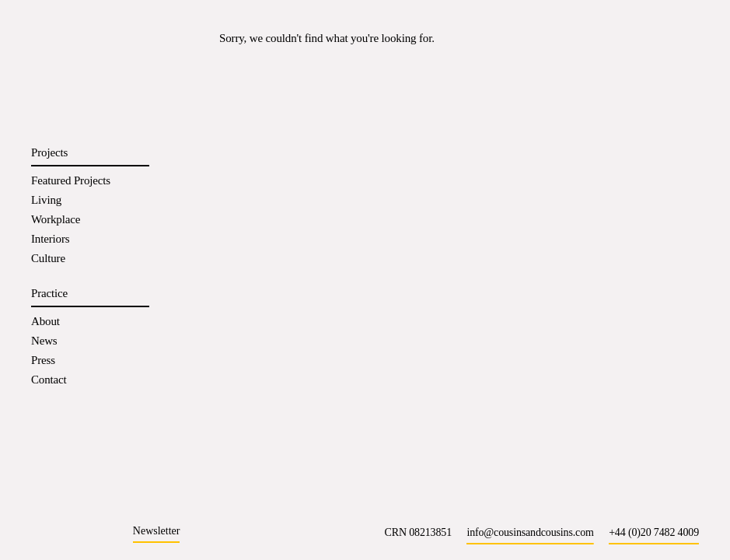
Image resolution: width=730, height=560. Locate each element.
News (44, 341)
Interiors (50, 239)
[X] (107, 532)
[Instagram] (39, 532)
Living (46, 200)
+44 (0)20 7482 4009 (654, 532)
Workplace (56, 219)
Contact (49, 380)
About (45, 321)
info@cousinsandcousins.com (530, 532)
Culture (48, 258)
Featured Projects (71, 180)
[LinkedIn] (73, 532)
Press (43, 360)
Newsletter (157, 531)
